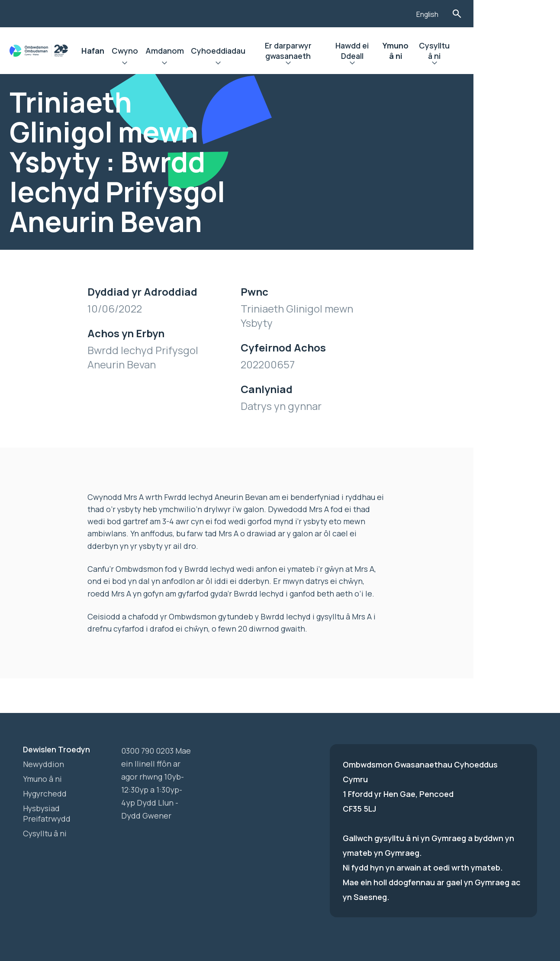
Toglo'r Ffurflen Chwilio (530, 14)
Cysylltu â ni (503, 51)
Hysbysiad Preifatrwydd (47, 789)
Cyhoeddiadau (244, 51)
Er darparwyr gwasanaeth (324, 51)
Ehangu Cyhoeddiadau (244, 64)
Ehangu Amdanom (188, 64)
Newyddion (44, 739)
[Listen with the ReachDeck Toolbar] (469, 13)
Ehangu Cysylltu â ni (503, 64)
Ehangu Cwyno (147, 64)
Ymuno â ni (455, 51)
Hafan (114, 51)
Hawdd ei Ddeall (402, 51)
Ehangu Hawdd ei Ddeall (402, 64)
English (500, 14)
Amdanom (188, 51)
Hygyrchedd (45, 769)
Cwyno (147, 51)
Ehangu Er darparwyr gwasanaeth (324, 64)
